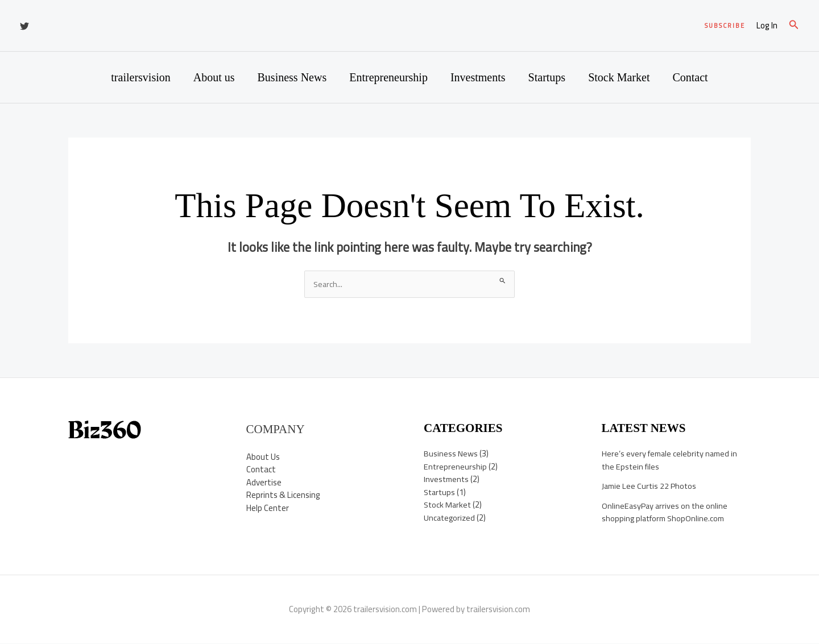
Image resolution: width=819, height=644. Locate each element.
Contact (690, 77)
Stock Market (619, 77)
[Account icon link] (767, 26)
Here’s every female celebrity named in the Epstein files (672, 460)
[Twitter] (24, 26)
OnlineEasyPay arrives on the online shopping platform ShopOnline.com (666, 513)
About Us (263, 457)
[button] (725, 26)
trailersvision (140, 77)
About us (214, 77)
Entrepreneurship (388, 77)
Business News (292, 77)
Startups (547, 77)
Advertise (264, 482)
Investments (478, 77)
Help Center (268, 508)
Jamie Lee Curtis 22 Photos (651, 486)
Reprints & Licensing (283, 495)
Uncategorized (450, 518)
